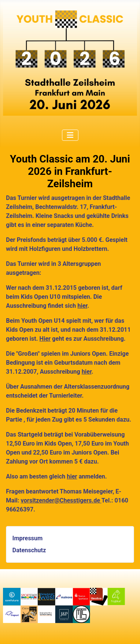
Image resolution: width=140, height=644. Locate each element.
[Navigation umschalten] (70, 135)
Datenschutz (29, 550)
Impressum (27, 538)
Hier (45, 339)
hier (82, 306)
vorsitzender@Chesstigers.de (61, 500)
